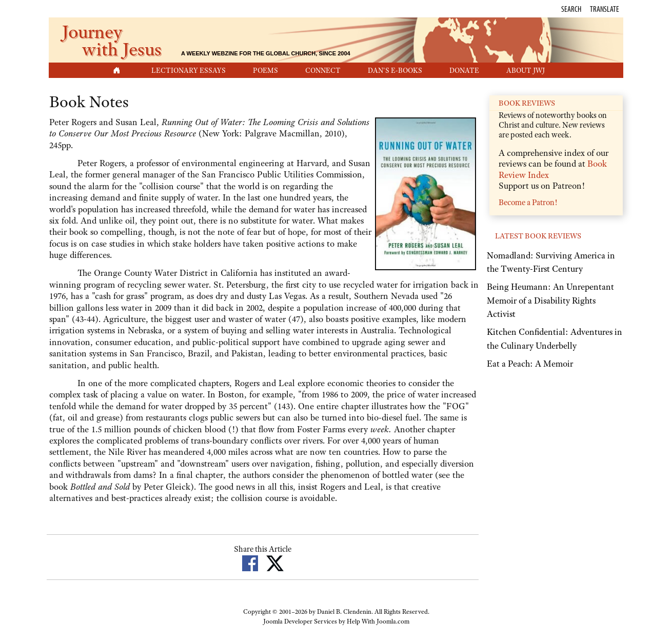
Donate (464, 70)
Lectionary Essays (189, 70)
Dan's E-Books (395, 70)
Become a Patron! (528, 203)
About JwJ (526, 70)
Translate (605, 9)
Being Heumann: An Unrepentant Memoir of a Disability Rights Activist (550, 300)
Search (571, 9)
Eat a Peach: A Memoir (530, 364)
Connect (323, 70)
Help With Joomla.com (378, 621)
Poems (265, 70)
